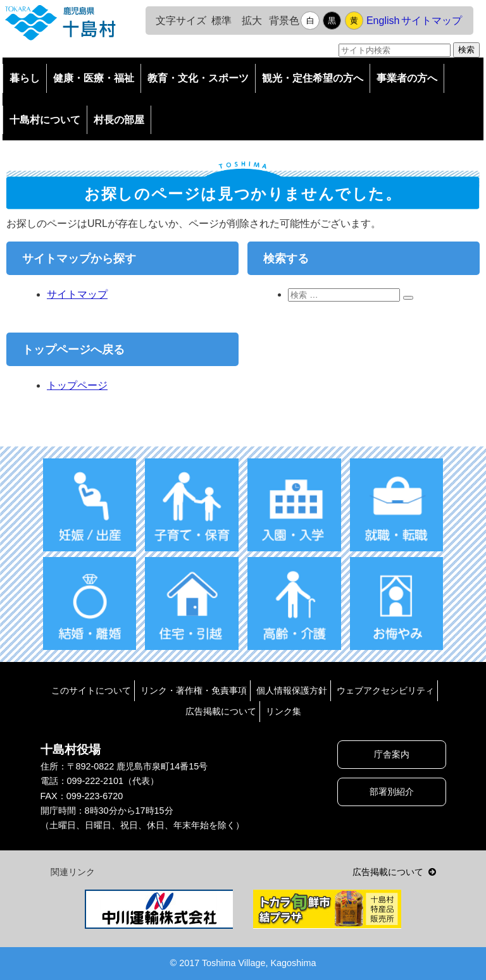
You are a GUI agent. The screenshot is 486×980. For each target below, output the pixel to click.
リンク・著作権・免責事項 (194, 690)
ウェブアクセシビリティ (385, 690)
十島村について (45, 120)
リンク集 (283, 711)
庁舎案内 (392, 754)
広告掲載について (221, 711)
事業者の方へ (407, 78)
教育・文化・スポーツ (198, 78)
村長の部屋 (119, 120)
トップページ (77, 385)
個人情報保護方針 (292, 690)
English (383, 21)
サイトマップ (432, 21)
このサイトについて (91, 690)
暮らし (25, 78)
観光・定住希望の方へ (313, 78)
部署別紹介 (392, 792)
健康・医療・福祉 (94, 78)
